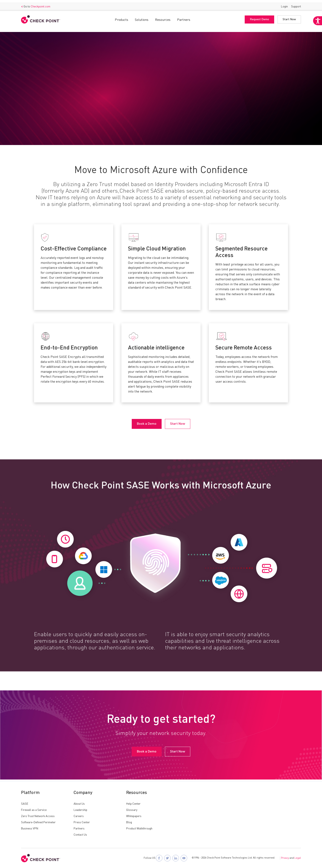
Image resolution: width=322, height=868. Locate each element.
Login (284, 4)
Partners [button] (184, 18)
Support (296, 4)
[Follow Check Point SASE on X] (167, 858)
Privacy (285, 858)
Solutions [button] (142, 18)
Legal (298, 858)
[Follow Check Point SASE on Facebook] (159, 858)
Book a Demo (36, 108)
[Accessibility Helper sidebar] (316, 31)
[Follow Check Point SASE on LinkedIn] (176, 858)
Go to (36, 4)
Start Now (289, 17)
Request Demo (259, 17)
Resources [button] (163, 18)
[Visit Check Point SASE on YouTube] (184, 858)
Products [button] (122, 18)
